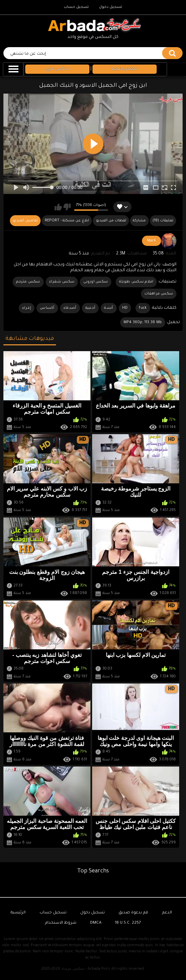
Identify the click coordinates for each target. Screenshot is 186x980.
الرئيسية (18, 913)
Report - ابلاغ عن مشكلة (67, 221)
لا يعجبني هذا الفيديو (67, 207)
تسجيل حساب (76, 7)
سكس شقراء (62, 282)
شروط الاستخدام (61, 923)
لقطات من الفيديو (111, 221)
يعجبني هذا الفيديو (58, 207)
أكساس (47, 308)
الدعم (167, 913)
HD (125, 308)
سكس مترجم (28, 282)
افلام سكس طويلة (136, 282)
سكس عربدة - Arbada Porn (86, 969)
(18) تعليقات (163, 221)
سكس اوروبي (96, 282)
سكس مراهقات (159, 294)
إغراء (27, 308)
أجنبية (90, 308)
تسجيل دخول (111, 7)
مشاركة (139, 221)
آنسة (109, 308)
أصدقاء (70, 308)
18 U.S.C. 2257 (128, 923)
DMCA (96, 923)
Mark (152, 241)
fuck (143, 308)
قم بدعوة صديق (133, 913)
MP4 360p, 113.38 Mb (143, 322)
